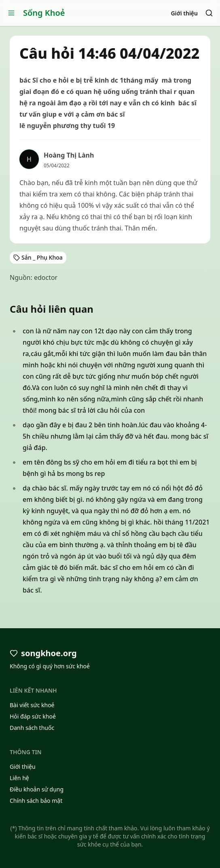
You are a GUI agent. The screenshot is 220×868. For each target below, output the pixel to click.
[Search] (209, 13)
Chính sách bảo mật (36, 801)
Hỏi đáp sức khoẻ (33, 716)
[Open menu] (11, 13)
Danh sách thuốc (32, 728)
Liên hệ (19, 778)
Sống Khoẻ (44, 13)
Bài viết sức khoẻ (32, 705)
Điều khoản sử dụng (37, 789)
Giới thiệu (184, 13)
